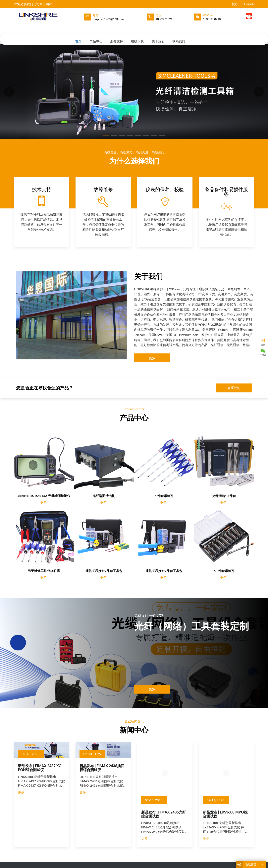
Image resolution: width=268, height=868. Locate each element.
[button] (259, 92)
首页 (78, 37)
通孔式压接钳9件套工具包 (104, 571)
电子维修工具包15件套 (44, 571)
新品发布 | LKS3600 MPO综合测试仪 (225, 814)
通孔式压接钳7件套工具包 (164, 571)
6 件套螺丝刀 (164, 496)
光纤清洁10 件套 (224, 496)
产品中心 (96, 37)
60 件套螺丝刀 (224, 571)
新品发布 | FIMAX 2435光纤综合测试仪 (164, 814)
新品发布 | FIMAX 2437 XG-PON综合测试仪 (40, 768)
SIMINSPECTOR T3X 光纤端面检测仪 (44, 496)
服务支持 (117, 37)
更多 (152, 358)
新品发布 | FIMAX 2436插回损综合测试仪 (102, 768)
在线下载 (137, 37)
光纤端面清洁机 (104, 496)
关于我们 (158, 37)
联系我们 (179, 37)
